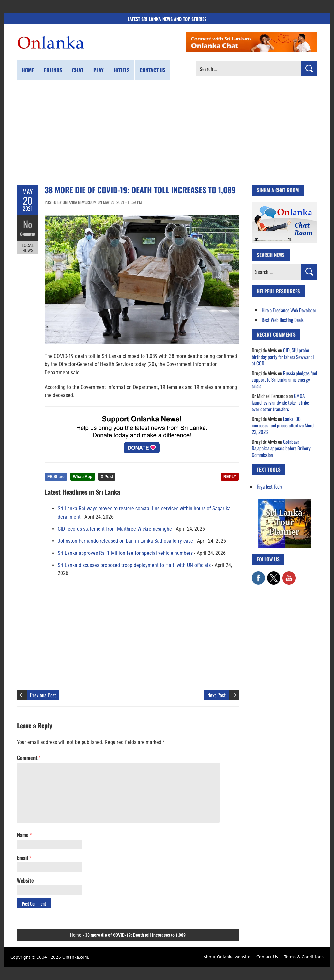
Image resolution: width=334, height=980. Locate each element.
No (28, 224)
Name (24, 835)
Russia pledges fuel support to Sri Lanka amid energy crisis (284, 379)
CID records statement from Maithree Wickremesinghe (115, 529)
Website (25, 880)
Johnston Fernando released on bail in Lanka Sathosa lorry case (125, 541)
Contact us (152, 70)
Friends (53, 70)
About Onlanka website (227, 957)
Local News (28, 248)
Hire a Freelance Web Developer (289, 310)
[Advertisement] (167, 132)
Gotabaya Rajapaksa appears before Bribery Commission (281, 448)
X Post (107, 477)
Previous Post (43, 695)
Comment (28, 233)
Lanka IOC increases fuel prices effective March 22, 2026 (284, 425)
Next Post (217, 695)
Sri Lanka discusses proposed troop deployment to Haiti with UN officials (134, 565)
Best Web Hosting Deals (283, 320)
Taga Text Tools (269, 486)
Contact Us (267, 957)
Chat (78, 70)
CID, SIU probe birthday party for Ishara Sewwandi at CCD (283, 357)
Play (99, 70)
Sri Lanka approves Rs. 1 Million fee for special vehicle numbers (125, 553)
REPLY (230, 477)
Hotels (122, 70)
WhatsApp (83, 477)
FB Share (56, 477)
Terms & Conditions (304, 957)
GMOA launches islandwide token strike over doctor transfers (280, 402)
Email (24, 858)
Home (28, 70)
